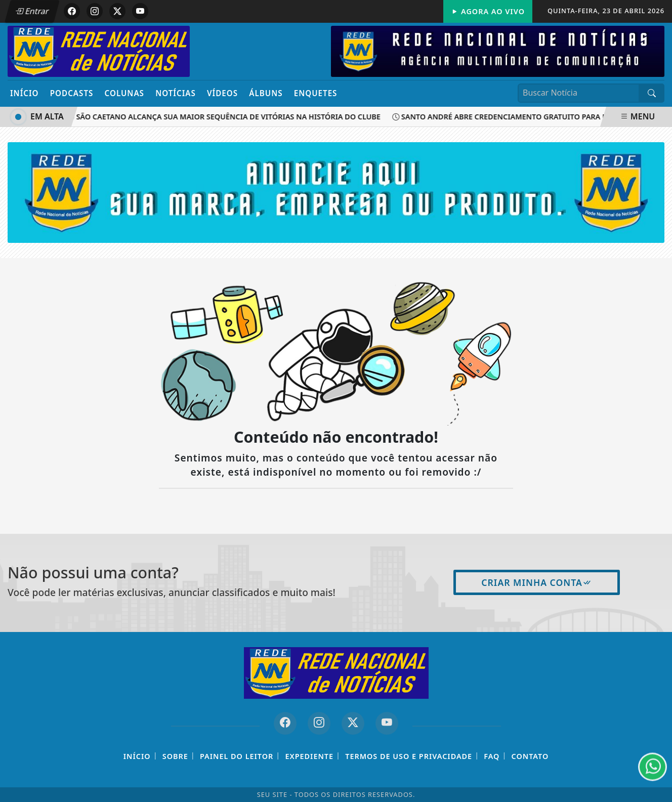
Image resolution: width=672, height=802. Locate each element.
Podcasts (72, 93)
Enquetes (316, 93)
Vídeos (222, 93)
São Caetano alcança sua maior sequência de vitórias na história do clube (226, 117)
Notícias (176, 93)
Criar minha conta (537, 582)
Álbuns (266, 93)
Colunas (124, 93)
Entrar (32, 11)
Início (25, 93)
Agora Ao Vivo (488, 11)
